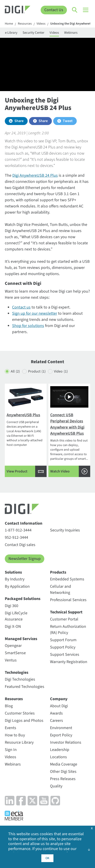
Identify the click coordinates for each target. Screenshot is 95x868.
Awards (56, 713)
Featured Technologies (25, 687)
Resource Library (19, 742)
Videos (41, 24)
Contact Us (54, 10)
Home (9, 24)
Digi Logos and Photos (24, 721)
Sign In (11, 750)
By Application (17, 586)
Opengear (13, 646)
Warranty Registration (69, 662)
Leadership (60, 750)
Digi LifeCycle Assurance (16, 616)
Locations (58, 757)
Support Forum (63, 640)
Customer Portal (64, 619)
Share (19, 121)
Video (61, 371)
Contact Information (24, 523)
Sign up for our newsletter (35, 313)
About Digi (59, 706)
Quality (56, 786)
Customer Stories (20, 713)
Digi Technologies (20, 679)
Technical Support (66, 612)
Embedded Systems (67, 579)
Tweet (68, 121)
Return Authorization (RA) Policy (68, 630)
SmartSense (15, 653)
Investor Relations (66, 742)
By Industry (15, 579)
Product (37, 371)
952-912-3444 (16, 537)
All (15, 371)
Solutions (13, 572)
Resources (25, 24)
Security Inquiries (65, 530)
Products (58, 572)
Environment (61, 728)
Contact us (21, 307)
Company (59, 699)
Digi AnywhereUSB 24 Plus (35, 175)
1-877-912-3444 (18, 530)
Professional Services (68, 600)
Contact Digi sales (20, 545)
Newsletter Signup (25, 559)
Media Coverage (64, 764)
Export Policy (61, 735)
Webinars (71, 33)
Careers (57, 721)
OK (47, 858)
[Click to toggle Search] (75, 10)
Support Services (65, 655)
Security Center (33, 33)
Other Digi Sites (63, 772)
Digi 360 (12, 606)
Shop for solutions (28, 326)
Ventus (11, 660)
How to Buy (15, 735)
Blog (9, 706)
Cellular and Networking (61, 590)
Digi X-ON (13, 627)
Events (11, 728)
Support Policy (63, 647)
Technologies (17, 673)
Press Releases (63, 779)
